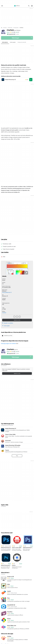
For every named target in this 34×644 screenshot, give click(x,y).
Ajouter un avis (17, 320)
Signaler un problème (8, 323)
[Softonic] (17, 6)
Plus (17, 456)
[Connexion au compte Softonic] (32, 6)
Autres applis (6, 326)
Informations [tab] (5, 42)
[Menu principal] (2, 6)
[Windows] (5, 28)
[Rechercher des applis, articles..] (29, 6)
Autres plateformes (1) (7, 292)
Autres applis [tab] (13, 42)
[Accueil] (2, 28)
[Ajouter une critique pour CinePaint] (13, 32)
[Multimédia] (10, 28)
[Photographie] (16, 28)
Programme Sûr (11, 34)
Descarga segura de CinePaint (8, 343)
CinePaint (14, 30)
